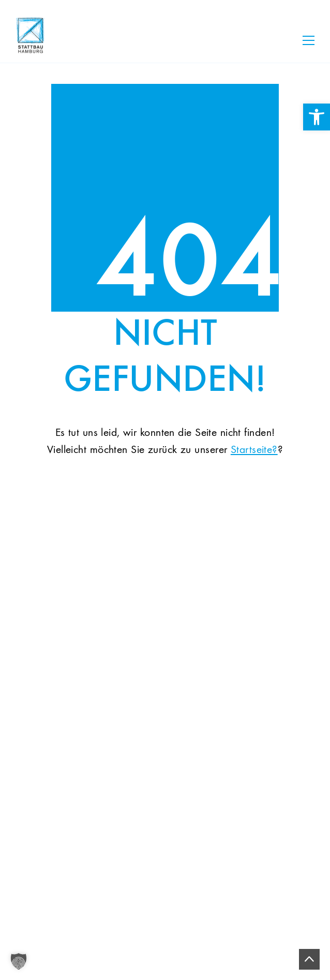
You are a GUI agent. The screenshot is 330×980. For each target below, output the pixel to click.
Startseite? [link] (254, 450)
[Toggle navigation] (309, 40)
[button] (19, 961)
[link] (317, 117)
